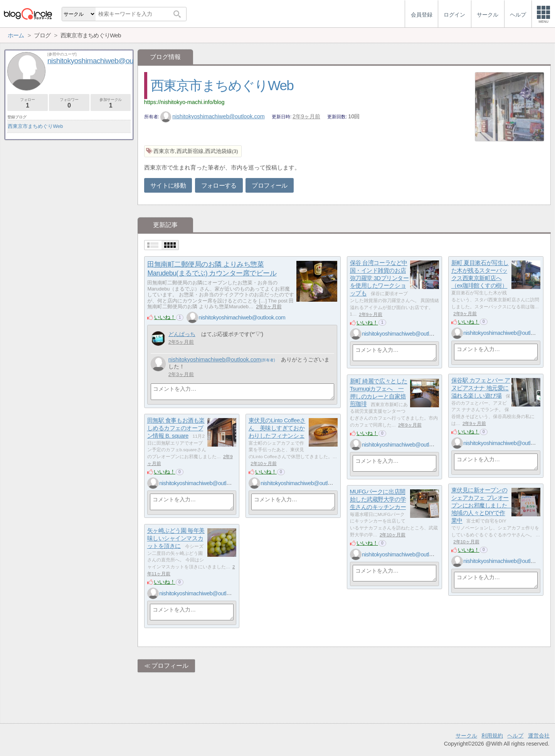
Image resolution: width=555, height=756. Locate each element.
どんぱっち (182, 334)
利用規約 (492, 736)
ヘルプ (515, 736)
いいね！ (165, 317)
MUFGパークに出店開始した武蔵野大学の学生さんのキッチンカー (378, 499)
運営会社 (539, 736)
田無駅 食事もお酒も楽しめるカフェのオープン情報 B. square (176, 428)
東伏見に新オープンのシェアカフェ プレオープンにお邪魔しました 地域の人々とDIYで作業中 (482, 506)
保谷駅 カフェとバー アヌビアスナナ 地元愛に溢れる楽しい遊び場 (481, 388)
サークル (466, 736)
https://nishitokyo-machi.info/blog (184, 102)
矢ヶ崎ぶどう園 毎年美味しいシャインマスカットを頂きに (176, 538)
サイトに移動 (168, 186)
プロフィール (269, 186)
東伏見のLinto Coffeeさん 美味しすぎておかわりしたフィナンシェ (277, 428)
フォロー (28, 103)
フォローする (219, 186)
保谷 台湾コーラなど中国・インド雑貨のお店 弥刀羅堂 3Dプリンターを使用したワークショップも (379, 278)
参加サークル (111, 103)
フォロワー (69, 103)
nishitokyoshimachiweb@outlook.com (213, 116)
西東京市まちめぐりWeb (222, 85)
